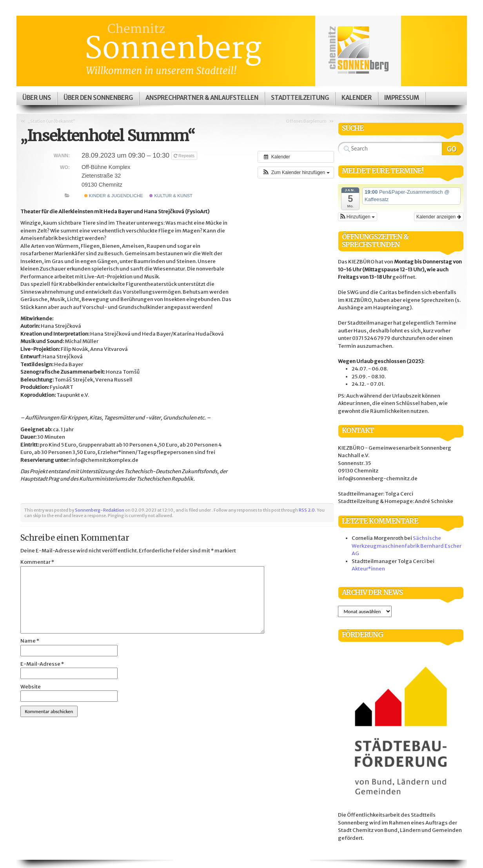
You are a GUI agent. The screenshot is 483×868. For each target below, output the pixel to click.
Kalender (357, 98)
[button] (296, 173)
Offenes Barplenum (306, 121)
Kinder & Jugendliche (114, 196)
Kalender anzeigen (439, 217)
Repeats (185, 156)
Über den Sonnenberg (98, 98)
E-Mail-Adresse (42, 664)
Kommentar (37, 562)
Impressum (402, 98)
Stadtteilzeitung (300, 98)
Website (31, 687)
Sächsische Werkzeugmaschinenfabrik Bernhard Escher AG (407, 546)
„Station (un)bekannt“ (52, 121)
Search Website (453, 149)
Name (30, 641)
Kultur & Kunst (171, 196)
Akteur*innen (368, 569)
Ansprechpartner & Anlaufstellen (202, 98)
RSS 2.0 (307, 510)
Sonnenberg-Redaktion (100, 510)
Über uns (37, 98)
